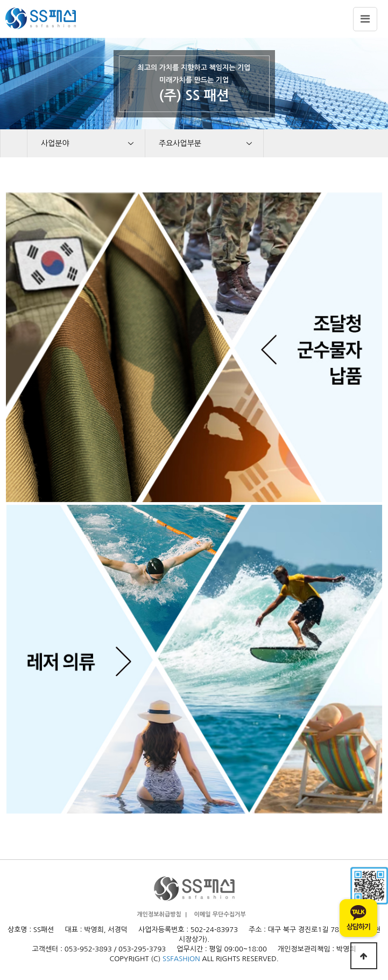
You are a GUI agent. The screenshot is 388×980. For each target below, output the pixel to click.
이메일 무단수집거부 (220, 915)
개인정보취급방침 (159, 915)
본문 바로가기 (0, 0)
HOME (13, 143)
